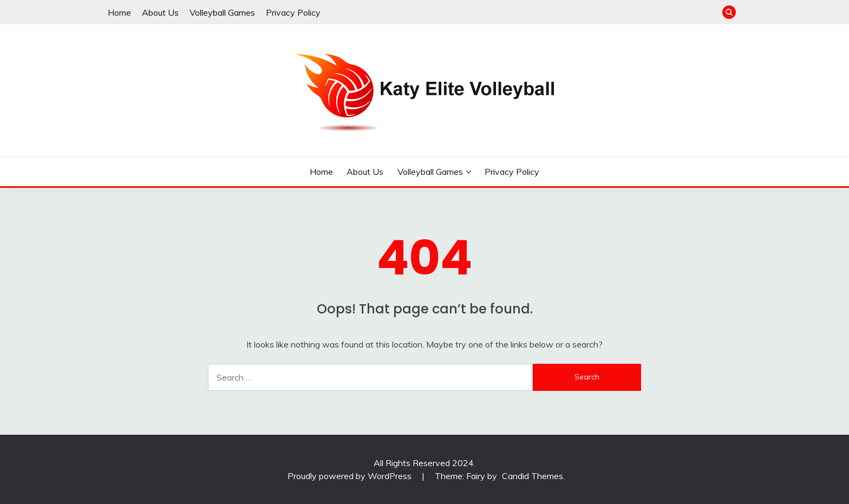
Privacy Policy (293, 12)
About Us (160, 12)
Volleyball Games (222, 12)
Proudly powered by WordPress (351, 476)
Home (119, 12)
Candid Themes (533, 476)
